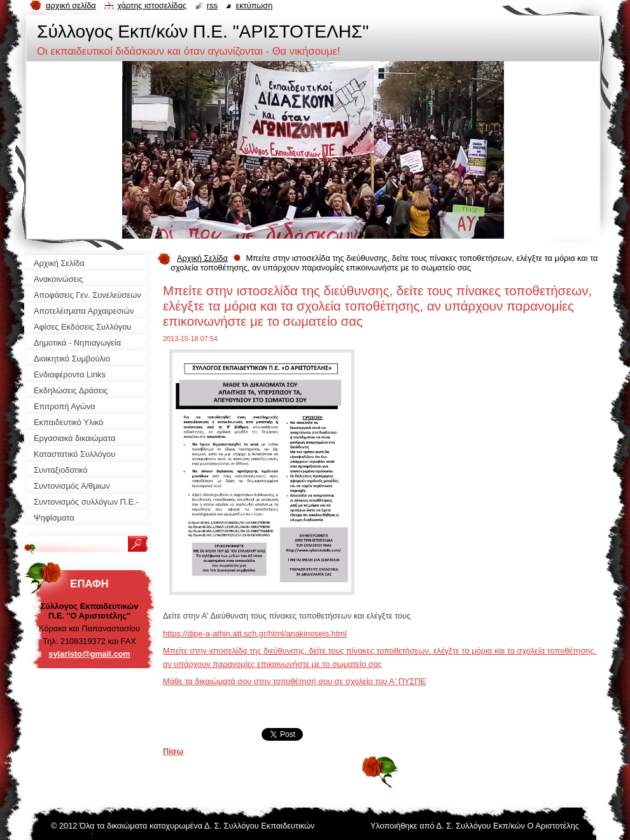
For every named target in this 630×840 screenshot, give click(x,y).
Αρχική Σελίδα (202, 258)
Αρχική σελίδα (71, 5)
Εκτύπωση (254, 5)
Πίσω (173, 751)
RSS (212, 5)
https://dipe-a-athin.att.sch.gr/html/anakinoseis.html (255, 633)
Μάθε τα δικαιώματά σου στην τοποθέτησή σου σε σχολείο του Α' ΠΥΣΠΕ (294, 681)
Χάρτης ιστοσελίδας (152, 5)
